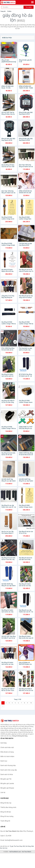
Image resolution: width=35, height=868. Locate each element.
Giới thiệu (4, 743)
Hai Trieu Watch (26, 852)
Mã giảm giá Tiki (6, 779)
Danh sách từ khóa (7, 774)
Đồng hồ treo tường (7, 816)
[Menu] (32, 2)
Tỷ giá (12, 846)
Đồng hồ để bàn (6, 812)
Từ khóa (9, 11)
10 (31, 703)
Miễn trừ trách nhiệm (7, 756)
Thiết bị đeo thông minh (8, 807)
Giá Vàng (28, 846)
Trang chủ (3, 11)
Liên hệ (3, 792)
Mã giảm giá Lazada (7, 783)
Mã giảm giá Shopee (7, 788)
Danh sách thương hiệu (8, 765)
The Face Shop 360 (19, 846)
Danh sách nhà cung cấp (9, 770)
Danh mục (4, 761)
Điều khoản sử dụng (7, 752)
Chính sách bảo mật (7, 747)
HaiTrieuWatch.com (15, 852)
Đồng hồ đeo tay (6, 803)
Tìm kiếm (29, 7)
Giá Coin (5, 848)
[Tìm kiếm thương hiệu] (13, 7)
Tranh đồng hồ (5, 821)
